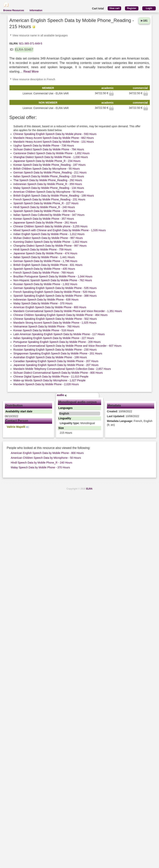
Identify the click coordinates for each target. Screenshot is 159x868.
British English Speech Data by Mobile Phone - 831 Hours (48, 265)
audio (62, 395)
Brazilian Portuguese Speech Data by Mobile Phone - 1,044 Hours (53, 276)
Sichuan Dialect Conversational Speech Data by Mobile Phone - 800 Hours (58, 373)
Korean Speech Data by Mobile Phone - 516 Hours (44, 330)
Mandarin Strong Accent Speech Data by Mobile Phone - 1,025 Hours (55, 323)
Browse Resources (14, 10)
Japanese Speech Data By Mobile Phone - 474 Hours (45, 253)
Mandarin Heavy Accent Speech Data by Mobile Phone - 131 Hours (54, 142)
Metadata (114, 406)
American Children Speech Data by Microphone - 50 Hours (49, 192)
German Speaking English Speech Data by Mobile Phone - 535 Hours (55, 288)
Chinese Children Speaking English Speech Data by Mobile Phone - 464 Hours (61, 315)
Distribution (14, 406)
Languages (66, 408)
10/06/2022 (119, 411)
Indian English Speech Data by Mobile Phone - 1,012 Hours (49, 234)
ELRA (89, 489)
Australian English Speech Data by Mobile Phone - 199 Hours (50, 357)
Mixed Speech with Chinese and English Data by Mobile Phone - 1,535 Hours (60, 230)
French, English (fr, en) (130, 423)
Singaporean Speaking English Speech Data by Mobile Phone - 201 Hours (58, 353)
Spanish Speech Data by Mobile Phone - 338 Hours (44, 211)
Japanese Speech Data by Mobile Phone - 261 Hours (45, 223)
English (64, 413)
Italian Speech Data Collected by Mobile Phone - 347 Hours (49, 215)
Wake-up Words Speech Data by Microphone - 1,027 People (50, 380)
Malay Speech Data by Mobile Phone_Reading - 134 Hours (49, 188)
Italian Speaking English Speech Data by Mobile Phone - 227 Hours (54, 338)
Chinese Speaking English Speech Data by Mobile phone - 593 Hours (55, 134)
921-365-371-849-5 (30, 44)
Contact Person (17, 421)
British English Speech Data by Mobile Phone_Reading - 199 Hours (54, 196)
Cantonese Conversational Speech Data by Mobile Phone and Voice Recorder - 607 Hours (67, 346)
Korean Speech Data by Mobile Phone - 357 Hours (44, 219)
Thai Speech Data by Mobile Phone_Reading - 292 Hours (48, 180)
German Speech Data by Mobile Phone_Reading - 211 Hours (50, 172)
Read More (31, 72)
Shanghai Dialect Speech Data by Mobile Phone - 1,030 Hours (51, 157)
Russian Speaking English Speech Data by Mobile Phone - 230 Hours (55, 350)
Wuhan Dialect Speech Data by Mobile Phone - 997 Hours (48, 238)
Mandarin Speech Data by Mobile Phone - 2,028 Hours (46, 384)
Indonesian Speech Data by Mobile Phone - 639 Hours (46, 300)
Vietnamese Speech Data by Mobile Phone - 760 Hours (47, 326)
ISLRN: (14, 44)
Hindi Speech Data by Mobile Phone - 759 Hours (42, 249)
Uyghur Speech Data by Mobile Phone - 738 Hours (44, 146)
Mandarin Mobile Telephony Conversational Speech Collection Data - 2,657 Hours (62, 369)
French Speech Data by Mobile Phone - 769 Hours (44, 273)
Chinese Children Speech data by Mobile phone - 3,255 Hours (50, 226)
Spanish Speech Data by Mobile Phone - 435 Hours (44, 269)
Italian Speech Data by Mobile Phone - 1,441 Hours (44, 257)
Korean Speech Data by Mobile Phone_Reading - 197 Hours (50, 165)
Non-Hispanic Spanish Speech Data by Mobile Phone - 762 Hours (53, 280)
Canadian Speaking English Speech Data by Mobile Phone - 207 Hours (56, 361)
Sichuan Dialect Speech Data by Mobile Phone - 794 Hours (49, 149)
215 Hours (66, 433)
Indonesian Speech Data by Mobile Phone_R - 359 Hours (48, 184)
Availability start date (19, 411)
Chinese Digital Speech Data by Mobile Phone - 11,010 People (51, 377)
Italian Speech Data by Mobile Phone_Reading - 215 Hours (49, 176)
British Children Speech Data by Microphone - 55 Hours (47, 169)
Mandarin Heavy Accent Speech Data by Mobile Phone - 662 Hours (54, 138)
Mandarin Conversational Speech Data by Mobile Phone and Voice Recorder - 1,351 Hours (68, 311)
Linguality (65, 418)
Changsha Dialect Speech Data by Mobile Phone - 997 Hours (50, 246)
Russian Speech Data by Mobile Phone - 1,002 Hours (45, 284)
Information (36, 10)
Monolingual (77, 423)
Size (61, 428)
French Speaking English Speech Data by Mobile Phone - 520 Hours (54, 292)
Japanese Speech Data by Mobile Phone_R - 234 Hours (47, 161)
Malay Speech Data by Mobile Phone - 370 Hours (43, 303)
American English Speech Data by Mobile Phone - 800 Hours (50, 307)
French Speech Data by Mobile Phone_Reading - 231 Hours (49, 199)
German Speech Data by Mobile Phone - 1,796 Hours (45, 261)
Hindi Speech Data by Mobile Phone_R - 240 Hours (44, 207)
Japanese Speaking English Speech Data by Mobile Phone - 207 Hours (56, 365)
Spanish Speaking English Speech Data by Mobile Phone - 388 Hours (55, 296)
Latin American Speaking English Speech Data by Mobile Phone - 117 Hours (59, 334)
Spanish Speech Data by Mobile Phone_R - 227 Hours (46, 203)
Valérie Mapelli (18, 427)
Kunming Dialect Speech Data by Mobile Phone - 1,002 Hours (50, 242)
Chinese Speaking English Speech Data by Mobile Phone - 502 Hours (55, 319)
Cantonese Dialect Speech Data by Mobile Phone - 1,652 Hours (52, 153)
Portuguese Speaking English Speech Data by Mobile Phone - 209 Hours (57, 342)
